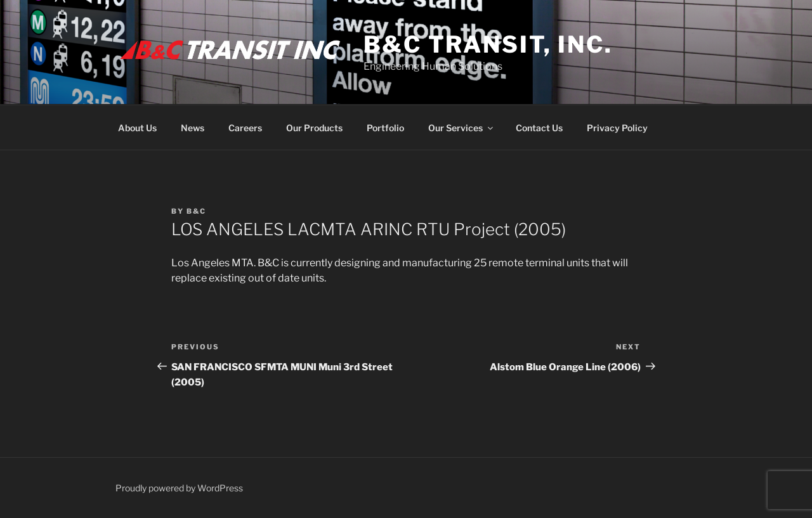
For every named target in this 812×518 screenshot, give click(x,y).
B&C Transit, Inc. (488, 44)
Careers (245, 128)
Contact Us (539, 128)
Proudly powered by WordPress (179, 488)
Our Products (314, 128)
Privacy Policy (617, 128)
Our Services (462, 128)
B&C (196, 211)
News (193, 128)
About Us (137, 128)
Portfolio (385, 128)
